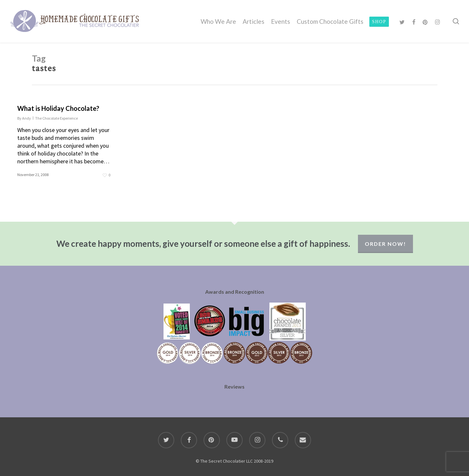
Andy (27, 118)
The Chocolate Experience (57, 118)
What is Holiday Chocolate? (58, 108)
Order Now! (385, 244)
